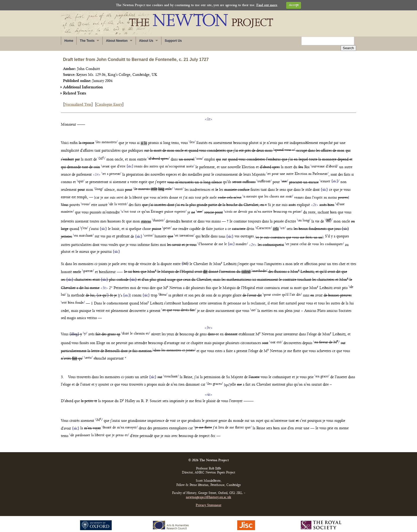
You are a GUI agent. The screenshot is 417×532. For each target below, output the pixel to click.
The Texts (87, 41)
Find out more (267, 5)
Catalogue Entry (109, 99)
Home (69, 41)
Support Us (173, 41)
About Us (146, 41)
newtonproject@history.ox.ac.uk (208, 492)
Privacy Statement (208, 500)
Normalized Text (78, 99)
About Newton (117, 41)
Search (348, 41)
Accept (294, 5)
